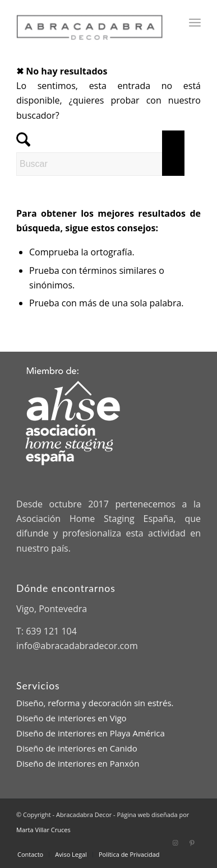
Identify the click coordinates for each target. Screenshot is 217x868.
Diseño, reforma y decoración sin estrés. (95, 703)
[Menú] (195, 22)
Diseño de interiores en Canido (77, 748)
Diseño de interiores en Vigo (71, 718)
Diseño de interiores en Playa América (91, 733)
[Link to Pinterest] (192, 843)
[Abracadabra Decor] (90, 22)
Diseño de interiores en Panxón (78, 763)
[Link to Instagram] (176, 843)
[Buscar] (100, 164)
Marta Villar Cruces (43, 830)
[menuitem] (195, 22)
